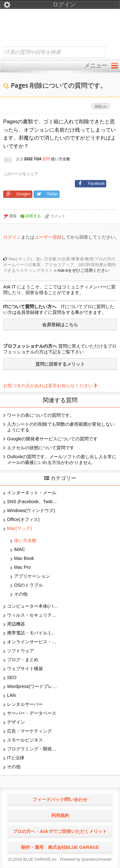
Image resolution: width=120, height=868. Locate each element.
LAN (11, 695)
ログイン (39, 5)
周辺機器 (16, 624)
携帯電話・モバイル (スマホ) (33, 633)
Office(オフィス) (23, 519)
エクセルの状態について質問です (41, 448)
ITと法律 (16, 758)
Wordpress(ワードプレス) (33, 686)
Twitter (46, 194)
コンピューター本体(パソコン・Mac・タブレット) (33, 606)
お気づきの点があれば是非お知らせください (50, 386)
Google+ (17, 194)
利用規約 (60, 815)
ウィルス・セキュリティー (33, 615)
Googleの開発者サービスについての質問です (52, 439)
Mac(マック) (20, 528)
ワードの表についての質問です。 (41, 415)
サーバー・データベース (32, 713)
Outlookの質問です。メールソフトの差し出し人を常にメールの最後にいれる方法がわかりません (62, 459)
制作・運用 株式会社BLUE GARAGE (60, 847)
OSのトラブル (28, 585)
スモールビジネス (25, 740)
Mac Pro (22, 567)
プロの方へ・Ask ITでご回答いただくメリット (60, 831)
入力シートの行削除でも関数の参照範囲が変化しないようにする (61, 427)
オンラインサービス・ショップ (33, 642)
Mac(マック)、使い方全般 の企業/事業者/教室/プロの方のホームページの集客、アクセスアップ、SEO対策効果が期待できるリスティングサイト (60, 265)
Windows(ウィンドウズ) (31, 510)
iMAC (20, 549)
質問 (46, 159)
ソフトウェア (20, 651)
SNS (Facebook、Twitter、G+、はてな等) (33, 502)
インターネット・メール (32, 493)
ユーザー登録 (48, 237)
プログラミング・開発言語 (33, 749)
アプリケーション (32, 576)
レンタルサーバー (25, 704)
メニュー (96, 66)
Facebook (90, 184)
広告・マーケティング (29, 731)
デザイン (16, 722)
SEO (12, 677)
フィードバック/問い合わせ (60, 799)
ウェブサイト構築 (25, 669)
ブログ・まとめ (23, 660)
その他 (21, 594)
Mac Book (24, 558)
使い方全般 (25, 540)
